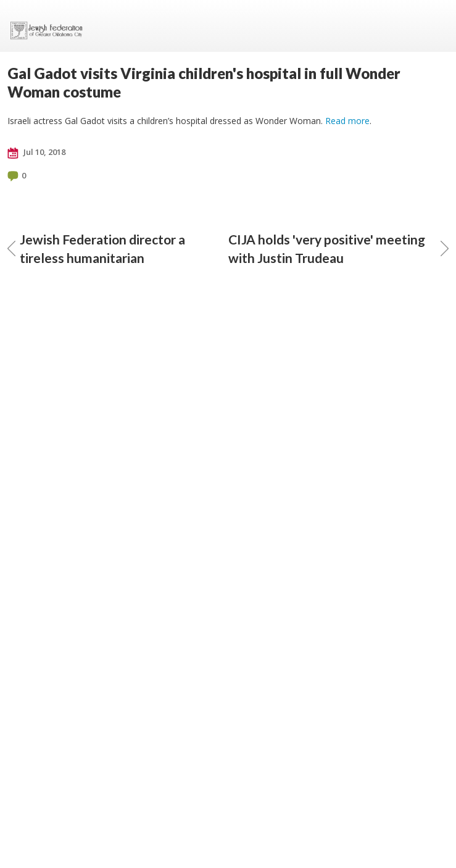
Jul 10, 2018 (36, 152)
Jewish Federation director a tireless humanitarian (96, 248)
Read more (347, 121)
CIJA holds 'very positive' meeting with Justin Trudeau (339, 248)
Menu (434, 26)
